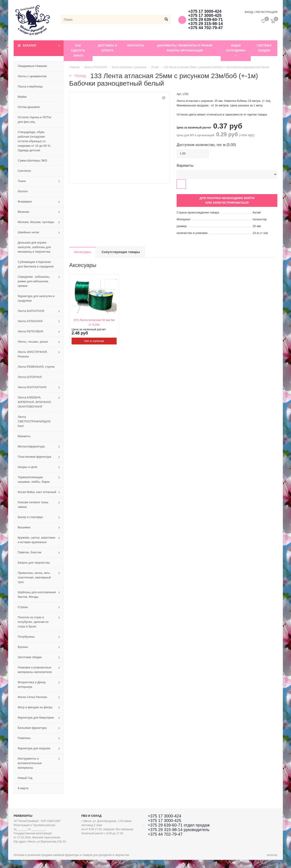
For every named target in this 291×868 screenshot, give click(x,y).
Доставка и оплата (107, 48)
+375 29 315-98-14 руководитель (179, 830)
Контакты (136, 45)
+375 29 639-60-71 (205, 20)
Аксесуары (83, 252)
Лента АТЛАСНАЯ (95, 67)
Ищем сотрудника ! (236, 50)
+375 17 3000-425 (205, 15)
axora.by (272, 855)
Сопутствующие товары (121, 252)
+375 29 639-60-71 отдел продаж (179, 825)
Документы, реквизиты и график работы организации (185, 48)
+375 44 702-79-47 (205, 28)
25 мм (155, 67)
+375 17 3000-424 (205, 11)
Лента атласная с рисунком (129, 67)
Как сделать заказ (78, 50)
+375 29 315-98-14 (205, 24)
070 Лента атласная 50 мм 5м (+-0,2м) (94, 322)
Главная (74, 67)
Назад (78, 76)
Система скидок (264, 48)
